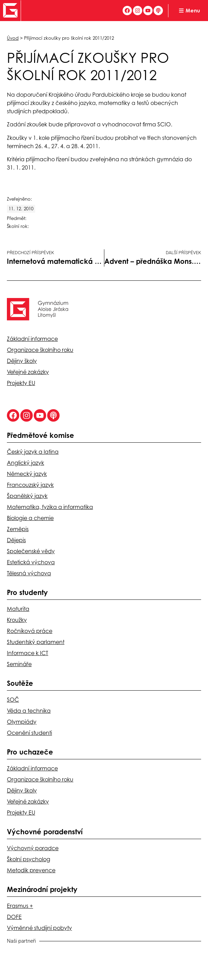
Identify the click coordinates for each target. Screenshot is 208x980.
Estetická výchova (31, 562)
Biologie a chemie (30, 518)
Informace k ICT (28, 653)
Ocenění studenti (29, 733)
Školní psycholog (29, 859)
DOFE (14, 917)
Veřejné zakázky (28, 372)
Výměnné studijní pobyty (39, 928)
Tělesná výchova (29, 573)
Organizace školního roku (40, 350)
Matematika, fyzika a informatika (50, 507)
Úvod (13, 38)
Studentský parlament (36, 642)
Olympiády (22, 722)
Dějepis (16, 540)
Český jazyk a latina (33, 452)
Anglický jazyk (25, 463)
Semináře (19, 664)
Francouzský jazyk (30, 485)
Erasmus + (20, 906)
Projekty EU (21, 383)
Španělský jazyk (27, 496)
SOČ (13, 700)
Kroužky (17, 620)
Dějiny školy (22, 361)
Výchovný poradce (33, 848)
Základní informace (32, 339)
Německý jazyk (27, 474)
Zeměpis (18, 529)
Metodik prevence (31, 870)
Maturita (18, 609)
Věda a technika (29, 711)
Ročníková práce (30, 631)
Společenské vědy (31, 551)
